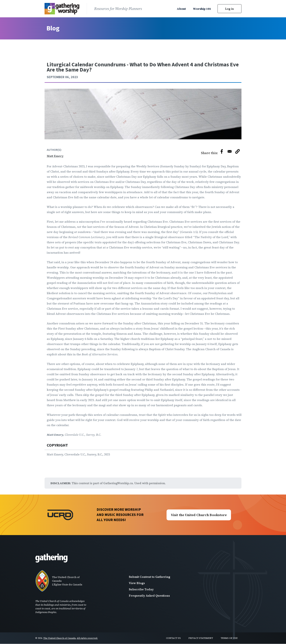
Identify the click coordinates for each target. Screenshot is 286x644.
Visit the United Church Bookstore (199, 515)
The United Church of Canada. (60, 638)
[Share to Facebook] (222, 151)
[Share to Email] (230, 151)
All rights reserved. (87, 638)
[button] (238, 152)
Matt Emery (55, 156)
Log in (229, 9)
